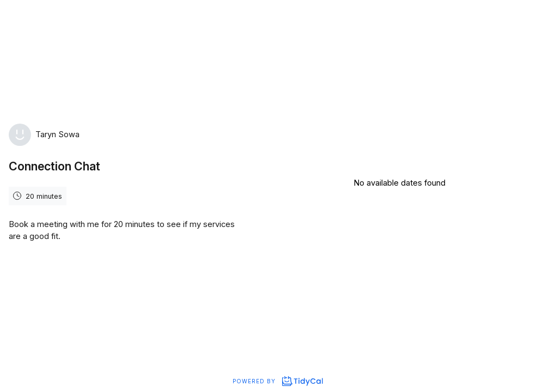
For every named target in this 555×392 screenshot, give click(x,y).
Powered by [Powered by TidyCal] (277, 381)
